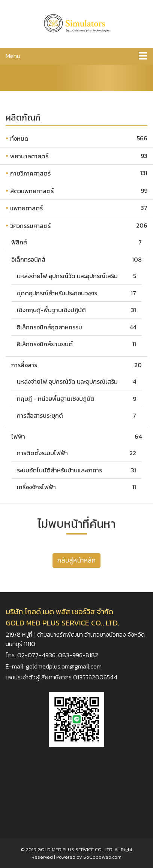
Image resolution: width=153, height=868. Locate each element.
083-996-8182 (78, 655)
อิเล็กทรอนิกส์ (28, 259)
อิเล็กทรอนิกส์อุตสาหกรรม (49, 327)
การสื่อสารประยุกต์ (40, 415)
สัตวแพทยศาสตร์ (32, 191)
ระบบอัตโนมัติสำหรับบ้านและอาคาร (59, 470)
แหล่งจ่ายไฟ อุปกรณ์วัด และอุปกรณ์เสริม (67, 276)
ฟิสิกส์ (19, 242)
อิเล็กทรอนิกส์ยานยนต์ (45, 344)
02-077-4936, (38, 655)
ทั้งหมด (19, 138)
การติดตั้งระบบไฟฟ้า (42, 453)
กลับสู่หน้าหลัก (77, 561)
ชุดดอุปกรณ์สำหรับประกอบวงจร (57, 293)
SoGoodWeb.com (102, 857)
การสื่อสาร (24, 365)
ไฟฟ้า (18, 436)
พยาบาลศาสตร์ (29, 156)
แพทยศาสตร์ (26, 208)
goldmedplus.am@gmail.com (64, 666)
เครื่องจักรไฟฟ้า (36, 487)
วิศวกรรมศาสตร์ (30, 226)
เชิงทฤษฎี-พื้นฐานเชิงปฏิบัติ (51, 310)
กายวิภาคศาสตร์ (30, 173)
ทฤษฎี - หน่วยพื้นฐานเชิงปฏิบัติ (56, 399)
